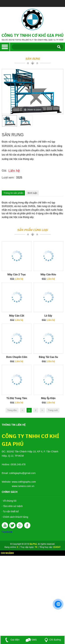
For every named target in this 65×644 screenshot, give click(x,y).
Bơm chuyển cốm (17, 357)
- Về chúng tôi (9, 501)
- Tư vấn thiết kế (10, 511)
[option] (9, 121)
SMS (31, 640)
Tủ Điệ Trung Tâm (17, 398)
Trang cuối (53, 410)
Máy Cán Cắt (17, 316)
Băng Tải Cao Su (48, 357)
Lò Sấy (48, 316)
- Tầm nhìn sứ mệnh (12, 506)
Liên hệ (14, 171)
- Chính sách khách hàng (15, 517)
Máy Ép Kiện (48, 398)
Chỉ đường (52, 640)
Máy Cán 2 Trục (17, 275)
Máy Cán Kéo (48, 275)
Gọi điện (12, 640)
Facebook (7, 532)
